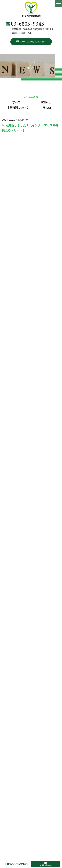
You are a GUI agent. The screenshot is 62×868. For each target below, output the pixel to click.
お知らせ (46, 102)
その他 (47, 108)
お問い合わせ (46, 866)
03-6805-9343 (25, 24)
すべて (16, 102)
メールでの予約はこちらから (33, 42)
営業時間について (18, 108)
